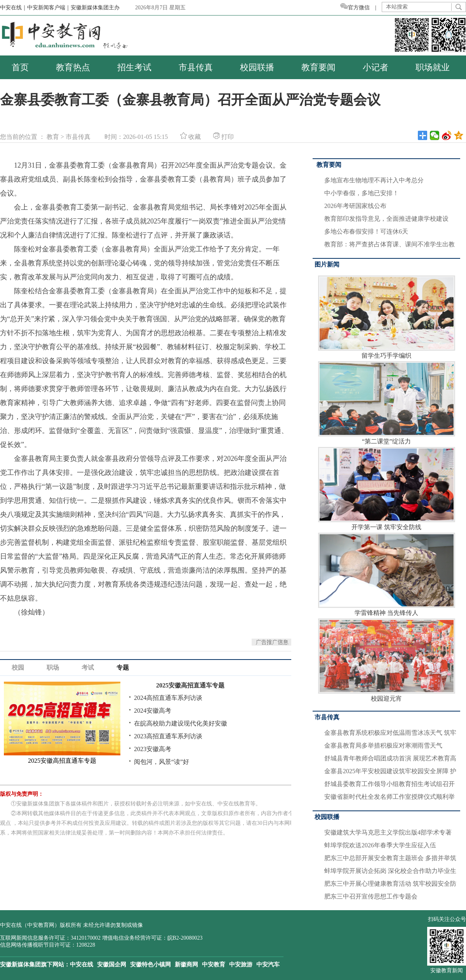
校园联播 (257, 67)
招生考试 (134, 67)
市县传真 (196, 67)
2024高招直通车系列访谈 (168, 698)
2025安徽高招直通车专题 (190, 685)
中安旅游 (241, 964)
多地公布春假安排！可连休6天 (366, 231)
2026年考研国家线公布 (355, 206)
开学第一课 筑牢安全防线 (387, 489)
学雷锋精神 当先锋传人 (387, 574)
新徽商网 (186, 964)
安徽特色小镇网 (150, 964)
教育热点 (73, 67)
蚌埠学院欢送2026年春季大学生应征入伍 (380, 845)
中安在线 (82, 964)
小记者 (376, 67)
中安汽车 (268, 964)
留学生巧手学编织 (387, 317)
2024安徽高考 (153, 711)
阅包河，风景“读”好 (162, 762)
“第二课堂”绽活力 (387, 403)
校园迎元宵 (387, 660)
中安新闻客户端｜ (49, 8)
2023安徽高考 (153, 749)
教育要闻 (318, 67)
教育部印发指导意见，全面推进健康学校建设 (386, 219)
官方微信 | (361, 8)
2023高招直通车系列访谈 (168, 736)
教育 (53, 137)
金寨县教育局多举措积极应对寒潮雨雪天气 (383, 745)
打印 (223, 137)
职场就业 (433, 67)
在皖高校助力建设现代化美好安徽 (181, 723)
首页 (20, 67)
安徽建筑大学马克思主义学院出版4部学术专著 (388, 832)
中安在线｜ (14, 8)
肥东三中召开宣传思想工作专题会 (371, 896)
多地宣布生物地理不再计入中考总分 (374, 180)
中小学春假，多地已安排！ (362, 193)
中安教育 (214, 964)
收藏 (190, 137)
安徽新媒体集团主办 (95, 8)
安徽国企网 (112, 964)
